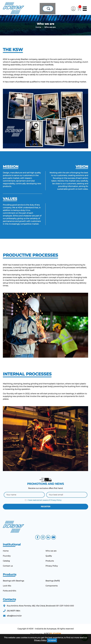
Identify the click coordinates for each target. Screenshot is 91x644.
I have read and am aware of (43, 505)
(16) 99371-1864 (14, 615)
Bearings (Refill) (53, 585)
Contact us (8, 570)
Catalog (6, 565)
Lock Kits (7, 590)
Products (50, 565)
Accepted (52, 640)
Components (52, 590)
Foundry (7, 560)
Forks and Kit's (9, 595)
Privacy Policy (56, 505)
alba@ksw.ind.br (14, 620)
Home (38, 32)
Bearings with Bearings (13, 585)
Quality (49, 560)
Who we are (51, 555)
